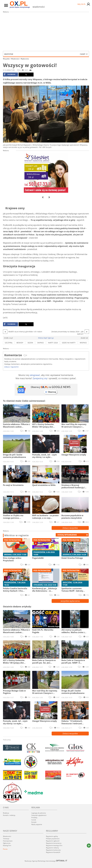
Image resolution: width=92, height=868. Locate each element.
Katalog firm (7, 845)
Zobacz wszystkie (70, 528)
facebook (10, 74)
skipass (40, 343)
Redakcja (6, 813)
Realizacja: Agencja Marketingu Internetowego (46, 861)
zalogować (35, 375)
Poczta (5, 849)
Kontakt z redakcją (9, 815)
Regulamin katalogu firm (54, 845)
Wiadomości (16, 59)
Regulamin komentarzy (54, 843)
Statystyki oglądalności (39, 815)
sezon (30, 343)
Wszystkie (45, 54)
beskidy (20, 343)
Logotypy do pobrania (39, 813)
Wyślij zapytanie (37, 824)
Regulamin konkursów (53, 850)
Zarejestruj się (40, 378)
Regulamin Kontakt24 (53, 852)
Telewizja (6, 839)
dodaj (67, 535)
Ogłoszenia (7, 843)
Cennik (34, 820)
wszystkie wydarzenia (70, 601)
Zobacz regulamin (11, 367)
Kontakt (34, 822)
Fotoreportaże (8, 841)
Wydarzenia (25, 59)
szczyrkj (9, 343)
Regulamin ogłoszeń (53, 841)
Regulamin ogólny (52, 836)
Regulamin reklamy (52, 848)
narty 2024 (53, 343)
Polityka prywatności (53, 839)
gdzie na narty (69, 343)
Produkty (34, 818)
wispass (83, 343)
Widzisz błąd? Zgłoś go (46, 338)
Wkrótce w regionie (17, 535)
